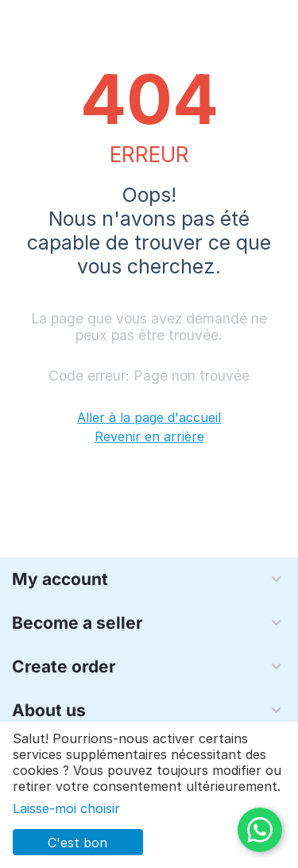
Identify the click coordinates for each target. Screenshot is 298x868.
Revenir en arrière (149, 436)
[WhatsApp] (260, 830)
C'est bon (77, 843)
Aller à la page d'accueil (149, 417)
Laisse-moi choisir (66, 808)
